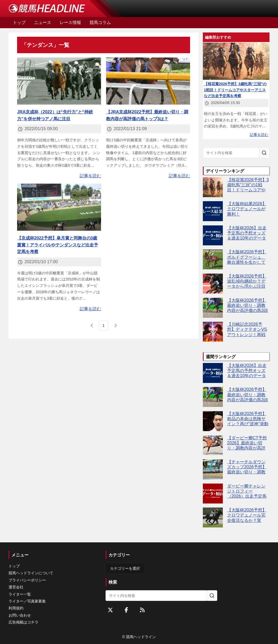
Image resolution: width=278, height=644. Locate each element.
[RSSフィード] (142, 610)
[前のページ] (92, 325)
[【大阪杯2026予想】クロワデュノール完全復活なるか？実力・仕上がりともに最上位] (213, 517)
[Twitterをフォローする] (110, 610)
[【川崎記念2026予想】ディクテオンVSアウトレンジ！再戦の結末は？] (213, 332)
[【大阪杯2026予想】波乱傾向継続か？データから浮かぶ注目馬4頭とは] (213, 284)
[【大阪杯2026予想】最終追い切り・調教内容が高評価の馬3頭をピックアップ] (213, 308)
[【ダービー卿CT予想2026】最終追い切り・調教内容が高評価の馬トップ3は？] (213, 445)
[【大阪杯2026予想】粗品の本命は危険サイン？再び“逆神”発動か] (213, 421)
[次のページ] (115, 325)
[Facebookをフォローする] (126, 610)
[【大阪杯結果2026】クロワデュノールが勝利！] (213, 211)
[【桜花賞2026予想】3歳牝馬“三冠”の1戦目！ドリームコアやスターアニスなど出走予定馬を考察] (213, 187)
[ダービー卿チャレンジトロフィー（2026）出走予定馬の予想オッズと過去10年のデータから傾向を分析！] (213, 494)
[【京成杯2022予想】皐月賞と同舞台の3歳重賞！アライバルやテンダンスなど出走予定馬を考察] (59, 207)
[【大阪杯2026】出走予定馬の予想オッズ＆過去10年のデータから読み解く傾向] (213, 235)
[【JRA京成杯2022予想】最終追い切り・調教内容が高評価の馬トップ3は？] (148, 81)
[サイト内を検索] (264, 153)
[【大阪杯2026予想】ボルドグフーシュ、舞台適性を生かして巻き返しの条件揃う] (213, 259)
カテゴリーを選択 (125, 568)
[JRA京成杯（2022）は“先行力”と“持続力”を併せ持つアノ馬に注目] (59, 81)
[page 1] (104, 325)
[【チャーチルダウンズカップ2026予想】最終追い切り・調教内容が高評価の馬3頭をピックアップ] (213, 469)
